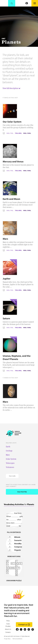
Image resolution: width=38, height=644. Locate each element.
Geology (9, 451)
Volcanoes (10, 467)
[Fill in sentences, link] (14, 531)
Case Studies (8, 625)
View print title (22, 492)
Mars (8, 455)
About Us (8, 629)
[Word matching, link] (14, 555)
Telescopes (10, 463)
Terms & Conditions (17, 639)
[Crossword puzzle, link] (14, 579)
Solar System (11, 459)
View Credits (12, 476)
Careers (8, 632)
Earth (8, 447)
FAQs (8, 621)
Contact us (24, 625)
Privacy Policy (7, 639)
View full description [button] (11, 88)
